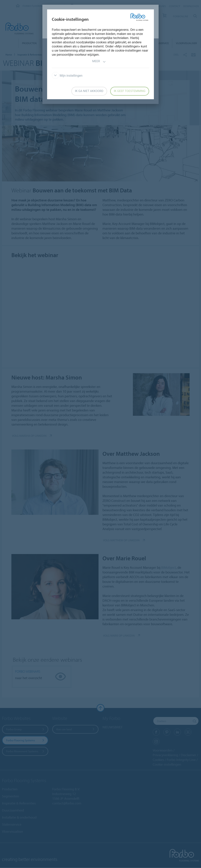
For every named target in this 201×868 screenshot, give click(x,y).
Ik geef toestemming (130, 91)
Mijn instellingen (67, 76)
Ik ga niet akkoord (89, 91)
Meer (99, 62)
